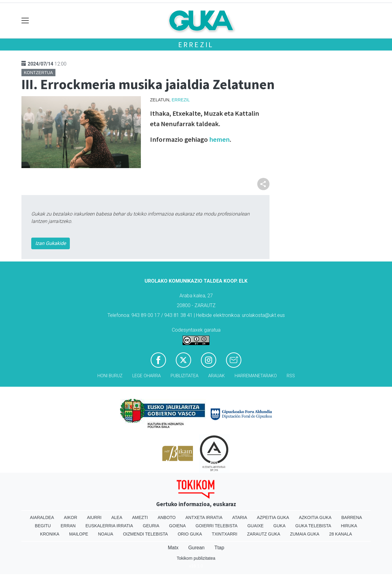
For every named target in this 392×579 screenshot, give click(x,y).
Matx (173, 548)
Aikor (70, 517)
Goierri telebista (216, 526)
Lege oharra (147, 376)
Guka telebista (313, 526)
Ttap (219, 548)
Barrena (352, 517)
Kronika (50, 534)
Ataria (240, 517)
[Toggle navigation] (25, 21)
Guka (280, 526)
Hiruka (349, 526)
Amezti (140, 517)
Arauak (217, 376)
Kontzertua (38, 73)
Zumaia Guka (305, 534)
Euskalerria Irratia (109, 526)
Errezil (196, 45)
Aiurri (94, 517)
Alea (117, 517)
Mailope (79, 534)
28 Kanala (341, 534)
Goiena (177, 526)
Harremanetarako (256, 376)
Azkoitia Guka (315, 517)
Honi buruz (110, 376)
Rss (291, 376)
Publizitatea (185, 376)
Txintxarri (225, 534)
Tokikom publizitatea (196, 558)
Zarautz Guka (264, 534)
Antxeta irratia (204, 517)
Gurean (196, 548)
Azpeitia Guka (273, 517)
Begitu (43, 526)
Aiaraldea (42, 517)
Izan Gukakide (51, 243)
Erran (68, 526)
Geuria (151, 526)
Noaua (106, 534)
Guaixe (256, 526)
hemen (219, 139)
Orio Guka (190, 534)
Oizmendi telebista (146, 534)
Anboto (167, 517)
